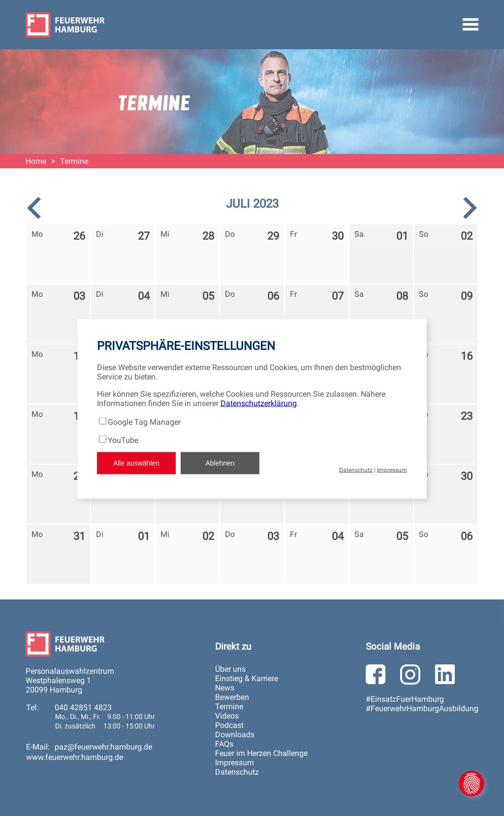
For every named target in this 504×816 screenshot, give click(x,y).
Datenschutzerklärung (259, 403)
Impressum (392, 470)
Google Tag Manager (144, 422)
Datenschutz (356, 470)
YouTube (123, 440)
